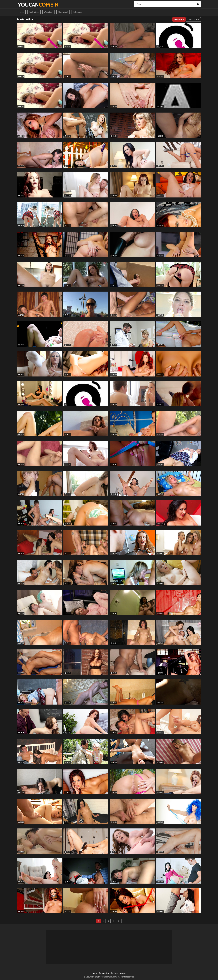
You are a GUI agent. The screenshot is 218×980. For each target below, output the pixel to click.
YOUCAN (25, 5)
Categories (78, 12)
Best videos (34, 12)
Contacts (114, 973)
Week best (49, 12)
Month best (63, 12)
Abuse (123, 973)
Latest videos (193, 19)
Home (21, 12)
